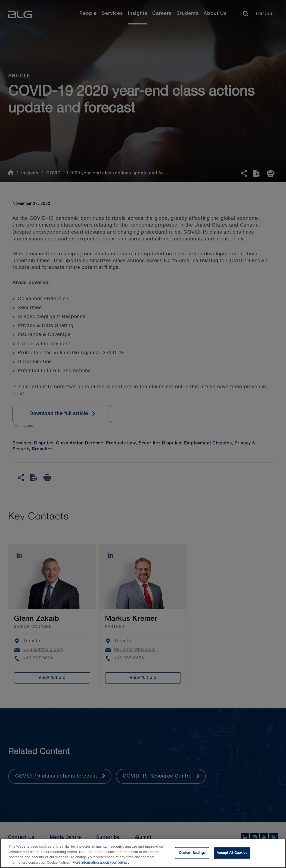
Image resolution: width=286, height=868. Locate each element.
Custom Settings (192, 856)
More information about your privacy (101, 866)
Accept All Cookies (232, 856)
